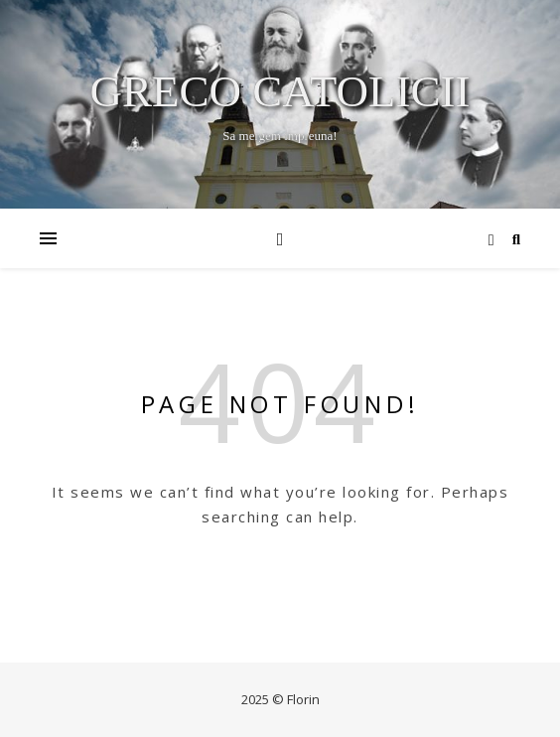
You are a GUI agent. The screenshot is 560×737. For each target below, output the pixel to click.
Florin (303, 699)
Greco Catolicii (280, 92)
